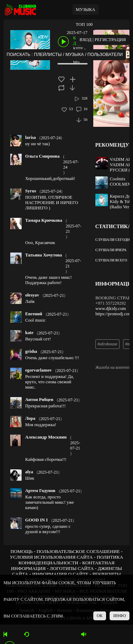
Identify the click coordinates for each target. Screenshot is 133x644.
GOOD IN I (37, 520)
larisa (31, 137)
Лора (30, 418)
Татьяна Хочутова (44, 255)
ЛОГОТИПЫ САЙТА (72, 568)
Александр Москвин (46, 437)
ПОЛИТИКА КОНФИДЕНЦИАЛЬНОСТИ (71, 560)
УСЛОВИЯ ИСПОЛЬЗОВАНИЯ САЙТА (51, 557)
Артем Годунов (40, 491)
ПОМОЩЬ (21, 551)
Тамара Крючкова (44, 220)
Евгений (34, 314)
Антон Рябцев (39, 400)
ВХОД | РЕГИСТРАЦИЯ (103, 40)
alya (29, 472)
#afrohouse (107, 344)
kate (29, 333)
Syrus (31, 191)
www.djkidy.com (111, 309)
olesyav (32, 295)
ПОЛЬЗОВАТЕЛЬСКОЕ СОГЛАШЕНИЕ (78, 551)
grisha (31, 351)
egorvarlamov (38, 370)
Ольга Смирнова (42, 156)
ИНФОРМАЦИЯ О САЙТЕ (60, 574)
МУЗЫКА (86, 10)
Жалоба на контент (113, 367)
